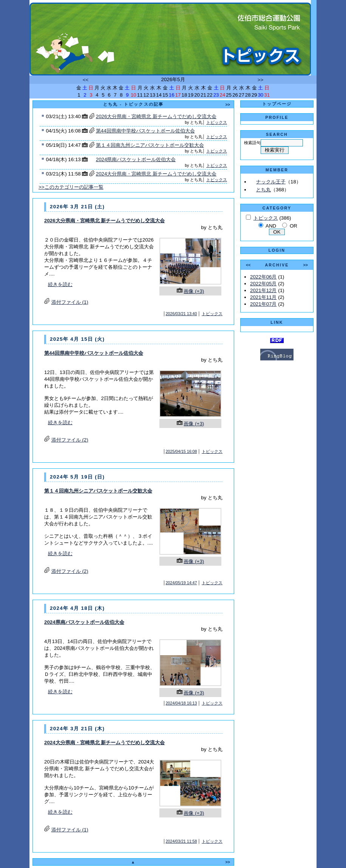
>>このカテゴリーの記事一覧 (71, 187)
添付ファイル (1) (70, 302)
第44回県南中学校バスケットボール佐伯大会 (145, 131)
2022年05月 (263, 284)
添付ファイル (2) (70, 440)
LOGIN (277, 250)
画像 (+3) (194, 291)
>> (261, 80)
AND (271, 226)
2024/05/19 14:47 (181, 583)
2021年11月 (263, 297)
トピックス (217, 122)
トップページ (277, 104)
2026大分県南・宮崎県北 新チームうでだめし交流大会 (156, 116)
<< (86, 80)
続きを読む (60, 284)
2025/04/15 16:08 (181, 451)
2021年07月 (263, 304)
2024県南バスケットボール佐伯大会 (136, 159)
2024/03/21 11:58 (181, 841)
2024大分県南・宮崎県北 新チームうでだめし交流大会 (156, 174)
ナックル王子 (271, 182)
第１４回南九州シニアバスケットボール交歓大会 (150, 145)
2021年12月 (263, 290)
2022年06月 (263, 277)
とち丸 (263, 190)
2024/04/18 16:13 (181, 703)
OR (293, 226)
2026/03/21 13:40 (181, 314)
